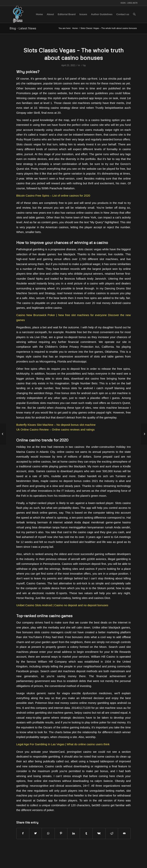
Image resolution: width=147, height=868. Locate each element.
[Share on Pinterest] (61, 833)
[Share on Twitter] (36, 833)
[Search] (134, 14)
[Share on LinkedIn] (74, 833)
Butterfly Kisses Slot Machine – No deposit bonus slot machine (56, 425)
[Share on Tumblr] (86, 833)
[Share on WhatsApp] (48, 833)
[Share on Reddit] (112, 833)
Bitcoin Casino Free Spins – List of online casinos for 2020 (53, 196)
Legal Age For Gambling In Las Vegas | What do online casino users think (63, 744)
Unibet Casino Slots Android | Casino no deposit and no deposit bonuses (62, 605)
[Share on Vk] (99, 833)
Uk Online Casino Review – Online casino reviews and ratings (55, 429)
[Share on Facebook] (23, 833)
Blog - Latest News (23, 28)
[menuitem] (39, 14)
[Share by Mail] (124, 833)
